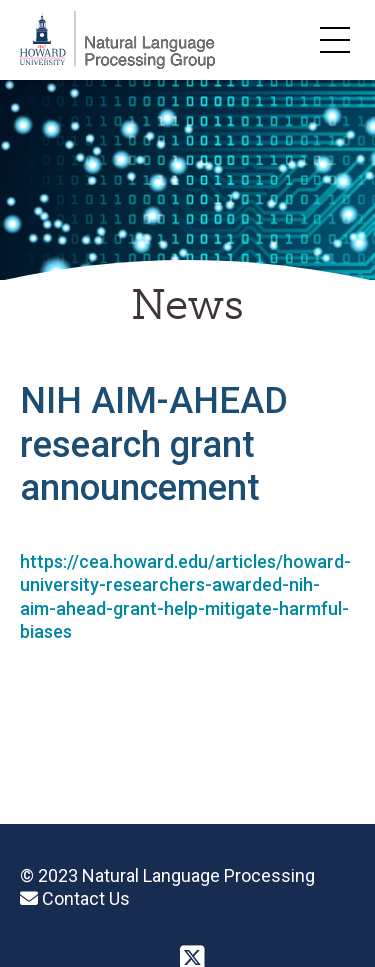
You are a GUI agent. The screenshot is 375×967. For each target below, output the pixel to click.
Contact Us (75, 898)
